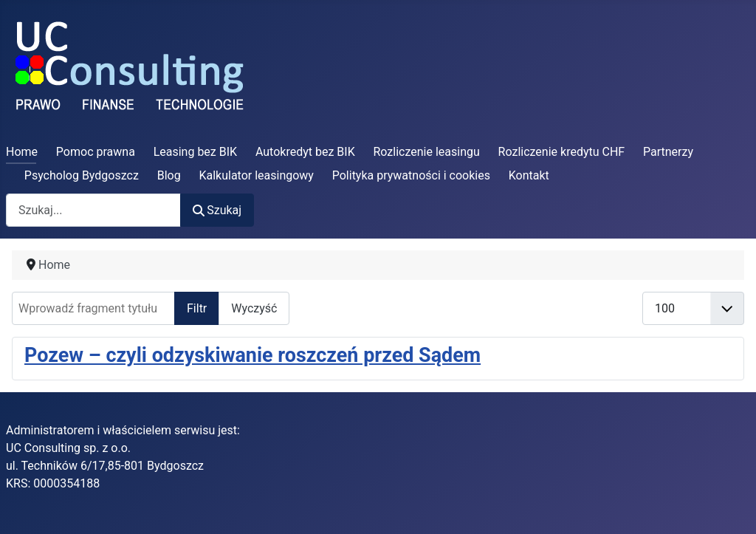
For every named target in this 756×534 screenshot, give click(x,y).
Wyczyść (254, 308)
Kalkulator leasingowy (256, 175)
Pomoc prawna (96, 152)
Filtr (197, 308)
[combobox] (93, 210)
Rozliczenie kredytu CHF (562, 152)
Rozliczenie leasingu (427, 152)
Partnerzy (668, 152)
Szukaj (217, 210)
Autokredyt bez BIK (305, 152)
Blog (169, 175)
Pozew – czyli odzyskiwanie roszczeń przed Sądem (252, 355)
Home (22, 152)
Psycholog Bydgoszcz (82, 175)
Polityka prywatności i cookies (411, 175)
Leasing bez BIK (195, 152)
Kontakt (529, 175)
